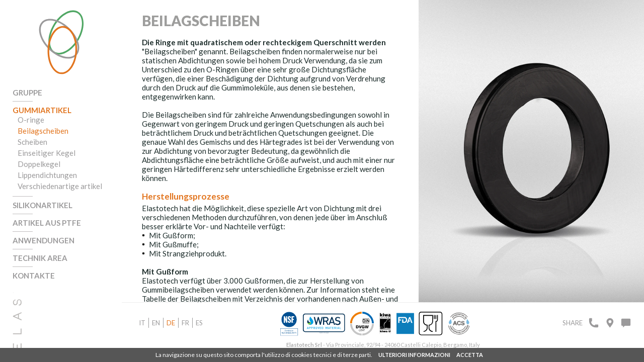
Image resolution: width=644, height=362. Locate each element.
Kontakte (34, 276)
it (142, 323)
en (156, 323)
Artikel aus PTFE (47, 223)
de (171, 323)
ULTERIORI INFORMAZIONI (414, 355)
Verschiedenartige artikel (60, 186)
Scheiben (32, 142)
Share (573, 323)
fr (185, 323)
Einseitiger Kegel (47, 153)
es (199, 323)
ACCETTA (470, 355)
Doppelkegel (39, 164)
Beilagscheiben (43, 131)
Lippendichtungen (47, 175)
